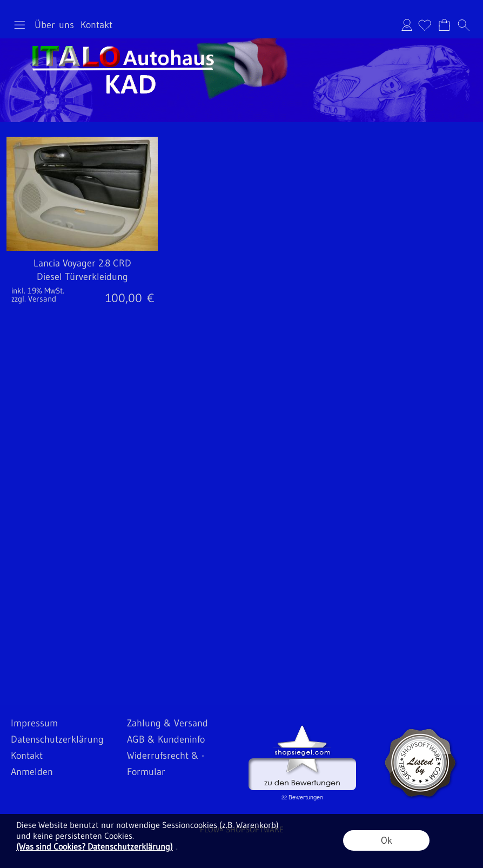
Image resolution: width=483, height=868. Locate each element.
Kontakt (96, 25)
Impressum (34, 723)
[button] (19, 25)
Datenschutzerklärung (57, 739)
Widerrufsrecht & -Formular (166, 764)
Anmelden (407, 25)
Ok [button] (387, 840)
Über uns (54, 25)
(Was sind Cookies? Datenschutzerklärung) (95, 846)
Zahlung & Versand (167, 723)
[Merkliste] (425, 25)
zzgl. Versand (34, 299)
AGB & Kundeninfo (166, 739)
